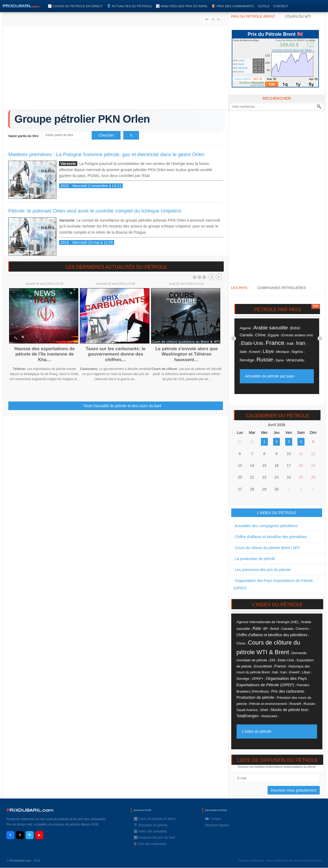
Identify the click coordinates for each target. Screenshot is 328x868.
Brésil (295, 328)
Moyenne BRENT (243, 79)
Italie (243, 352)
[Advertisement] (116, 70)
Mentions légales (217, 825)
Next (219, 277)
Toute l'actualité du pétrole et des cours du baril (122, 406)
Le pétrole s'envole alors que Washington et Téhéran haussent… (187, 354)
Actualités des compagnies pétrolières (266, 526)
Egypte (274, 335)
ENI (273, 660)
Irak (290, 343)
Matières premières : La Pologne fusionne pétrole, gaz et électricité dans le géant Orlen (106, 154)
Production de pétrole (255, 697)
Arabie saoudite (271, 328)
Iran (301, 343)
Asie (257, 628)
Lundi (241, 60)
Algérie (245, 328)
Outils (264, 6)
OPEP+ (258, 679)
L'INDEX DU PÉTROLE (277, 513)
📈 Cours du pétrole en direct (75, 6)
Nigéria (297, 352)
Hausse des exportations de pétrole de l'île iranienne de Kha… (45, 354)
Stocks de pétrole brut (289, 710)
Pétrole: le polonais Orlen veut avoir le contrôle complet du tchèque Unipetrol (95, 211)
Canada (246, 335)
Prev (211, 277)
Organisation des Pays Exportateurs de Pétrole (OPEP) (273, 584)
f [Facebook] (10, 835)
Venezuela (295, 360)
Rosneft (295, 704)
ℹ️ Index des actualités (150, 831)
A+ (207, 19)
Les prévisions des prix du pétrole (262, 570)
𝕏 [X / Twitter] (20, 835)
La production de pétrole (255, 559)
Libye (268, 351)
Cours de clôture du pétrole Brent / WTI (267, 548)
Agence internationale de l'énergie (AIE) (268, 622)
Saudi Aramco (247, 710)
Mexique (283, 352)
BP (266, 629)
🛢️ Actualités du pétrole (129, 6)
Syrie (280, 360)
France (275, 343)
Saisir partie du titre (24, 136)
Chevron (302, 629)
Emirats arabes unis (297, 335)
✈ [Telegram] (30, 835)
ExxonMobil (263, 666)
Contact (281, 6)
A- (219, 19)
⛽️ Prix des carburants (233, 6)
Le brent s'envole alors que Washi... (293, 50)
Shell (264, 710)
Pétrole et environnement (268, 704)
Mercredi (243, 68)
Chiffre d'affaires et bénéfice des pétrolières (270, 537)
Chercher (106, 135)
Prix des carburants (288, 691)
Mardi (241, 64)
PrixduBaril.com (20, 861)
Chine (261, 335)
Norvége (247, 360)
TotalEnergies (248, 716)
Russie (265, 360)
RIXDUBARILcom (30, 810)
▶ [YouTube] (39, 835)
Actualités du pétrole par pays (270, 376)
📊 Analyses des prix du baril (182, 6)
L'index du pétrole (257, 731)
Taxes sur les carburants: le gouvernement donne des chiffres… (115, 354)
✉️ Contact (213, 819)
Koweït (255, 352)
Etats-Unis (252, 343)
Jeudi (241, 72)
